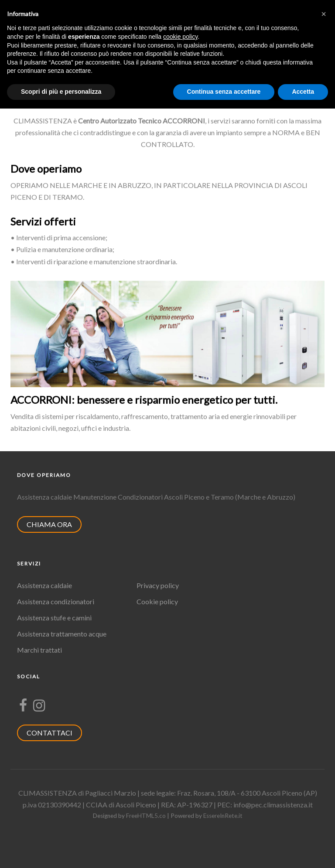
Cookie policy (157, 601)
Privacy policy (158, 585)
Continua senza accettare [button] (224, 92)
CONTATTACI (54, 733)
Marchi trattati (39, 650)
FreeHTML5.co (146, 816)
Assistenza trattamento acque (62, 634)
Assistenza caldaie (44, 585)
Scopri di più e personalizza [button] (61, 92)
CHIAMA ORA (54, 524)
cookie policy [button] (180, 37)
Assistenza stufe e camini (54, 618)
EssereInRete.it (223, 816)
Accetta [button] (303, 92)
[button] (324, 14)
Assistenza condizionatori (56, 601)
